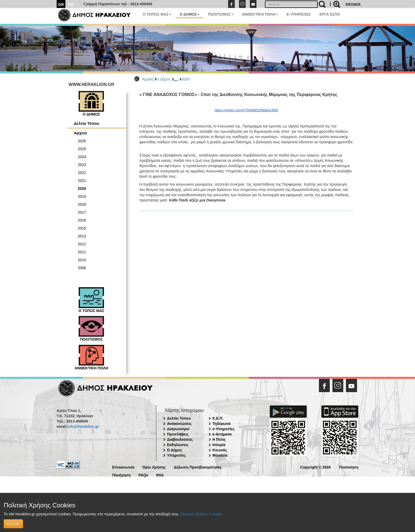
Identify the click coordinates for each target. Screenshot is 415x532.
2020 (185, 79)
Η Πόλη (219, 439)
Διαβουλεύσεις (180, 439)
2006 (82, 268)
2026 (82, 141)
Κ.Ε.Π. (218, 418)
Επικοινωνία (123, 467)
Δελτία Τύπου (87, 123)
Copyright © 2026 (315, 467)
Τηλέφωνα (222, 424)
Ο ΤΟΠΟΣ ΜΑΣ (157, 14)
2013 (82, 236)
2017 (82, 212)
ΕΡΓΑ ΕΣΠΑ (330, 14)
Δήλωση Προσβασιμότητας (198, 467)
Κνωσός (220, 450)
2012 (82, 244)
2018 (82, 204)
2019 (82, 196)
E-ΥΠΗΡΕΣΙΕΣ (299, 14)
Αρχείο (80, 133)
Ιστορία (219, 445)
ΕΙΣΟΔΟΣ (353, 4)
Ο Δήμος (164, 79)
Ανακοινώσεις (179, 424)
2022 (82, 173)
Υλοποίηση (348, 467)
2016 (82, 220)
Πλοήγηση (121, 475)
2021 (82, 181)
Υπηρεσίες (176, 455)
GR (61, 4)
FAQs (143, 475)
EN (71, 4)
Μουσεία (220, 455)
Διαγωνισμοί (178, 429)
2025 (82, 149)
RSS (160, 475)
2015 (82, 228)
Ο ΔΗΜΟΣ (189, 14)
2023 (82, 165)
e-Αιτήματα (222, 434)
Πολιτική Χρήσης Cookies (201, 514)
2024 (82, 157)
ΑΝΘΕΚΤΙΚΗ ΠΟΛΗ (260, 14)
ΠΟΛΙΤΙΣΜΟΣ (221, 14)
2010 (82, 260)
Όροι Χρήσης (154, 467)
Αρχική (148, 79)
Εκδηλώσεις (178, 445)
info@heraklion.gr (83, 426)
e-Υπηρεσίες (224, 429)
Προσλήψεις (178, 434)
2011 (82, 252)
